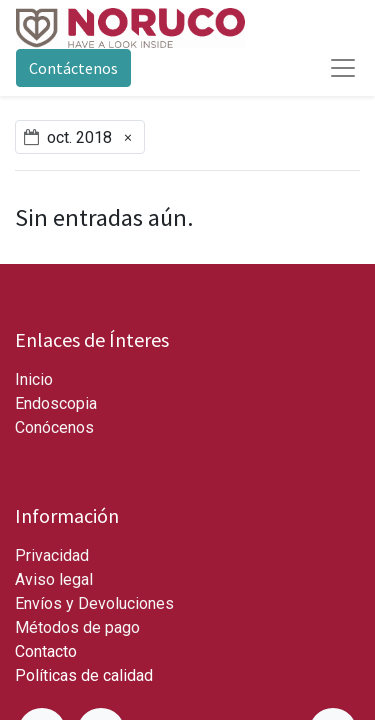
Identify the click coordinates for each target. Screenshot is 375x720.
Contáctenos (73, 68)
